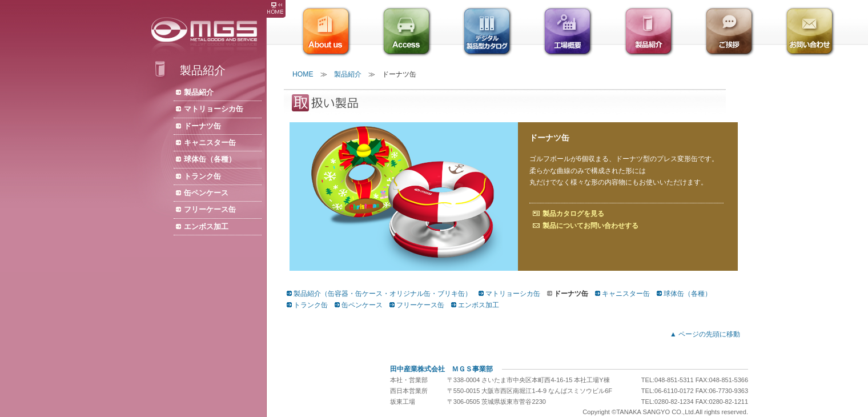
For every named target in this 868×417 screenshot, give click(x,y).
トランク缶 (202, 176)
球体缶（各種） (210, 159)
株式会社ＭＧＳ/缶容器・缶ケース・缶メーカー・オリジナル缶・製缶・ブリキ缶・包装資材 (208, 36)
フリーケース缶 (210, 209)
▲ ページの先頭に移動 (705, 334)
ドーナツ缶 (202, 126)
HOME (303, 74)
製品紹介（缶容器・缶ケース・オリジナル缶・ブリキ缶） (383, 294)
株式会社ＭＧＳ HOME (276, 9)
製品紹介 (199, 92)
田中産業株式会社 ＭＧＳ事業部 (441, 369)
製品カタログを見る (573, 214)
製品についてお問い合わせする (590, 226)
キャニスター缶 (210, 143)
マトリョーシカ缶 (214, 109)
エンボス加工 (206, 226)
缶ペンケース (206, 193)
